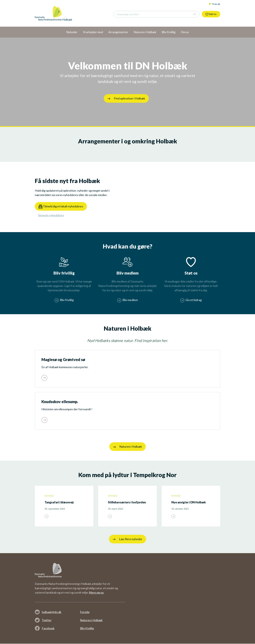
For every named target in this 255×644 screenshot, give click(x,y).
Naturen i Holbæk (127, 447)
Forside (85, 612)
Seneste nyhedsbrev (51, 215)
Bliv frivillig (87, 629)
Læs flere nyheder (127, 539)
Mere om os (96, 593)
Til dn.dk (215, 4)
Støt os (211, 14)
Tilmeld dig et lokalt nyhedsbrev (61, 207)
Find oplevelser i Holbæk (126, 98)
